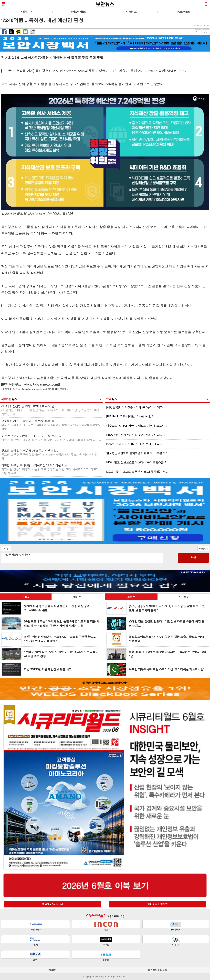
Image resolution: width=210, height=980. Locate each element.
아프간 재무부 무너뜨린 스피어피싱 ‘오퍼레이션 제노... (51, 469)
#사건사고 (131, 12)
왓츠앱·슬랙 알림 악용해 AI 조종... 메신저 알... (50, 455)
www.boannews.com (33, 389)
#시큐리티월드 (79, 12)
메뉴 (4, 4)
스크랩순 (184, 597)
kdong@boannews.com (41, 384)
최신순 (77, 597)
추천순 (131, 597)
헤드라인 (9, 399)
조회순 (26, 597)
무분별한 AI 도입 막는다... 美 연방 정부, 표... (51, 425)
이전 (6, 549)
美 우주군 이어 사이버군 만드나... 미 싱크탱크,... (51, 438)
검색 (206, 4)
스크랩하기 (203, 549)
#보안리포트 (184, 12)
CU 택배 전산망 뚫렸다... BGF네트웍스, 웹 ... (50, 410)
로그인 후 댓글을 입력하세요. (82, 558)
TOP (112, 399)
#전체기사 (26, 12)
